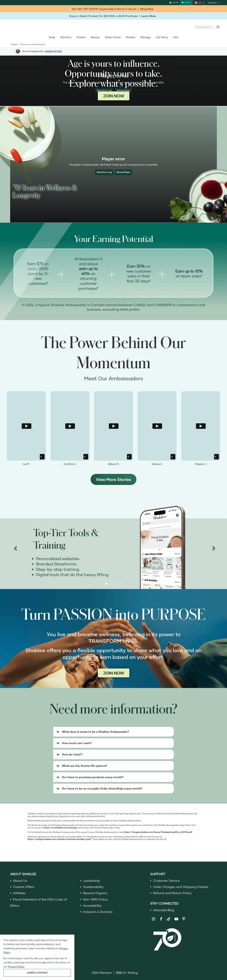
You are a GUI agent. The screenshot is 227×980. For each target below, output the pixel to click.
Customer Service (166, 881)
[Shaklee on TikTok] (169, 917)
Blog (164, 910)
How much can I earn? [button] (77, 743)
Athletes (19, 893)
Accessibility (92, 905)
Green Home (113, 37)
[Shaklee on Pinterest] (184, 919)
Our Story (162, 37)
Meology (146, 37)
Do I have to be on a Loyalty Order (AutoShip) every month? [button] (102, 788)
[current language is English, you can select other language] (214, 3)
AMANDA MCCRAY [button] (53, 51)
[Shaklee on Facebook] (161, 919)
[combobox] (205, 27)
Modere (131, 37)
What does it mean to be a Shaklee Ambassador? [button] (95, 732)
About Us (20, 881)
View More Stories (113, 479)
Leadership (92, 881)
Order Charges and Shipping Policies (181, 887)
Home (14, 44)
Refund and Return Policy (172, 893)
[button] (106, 584)
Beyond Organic (95, 893)
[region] (113, 547)
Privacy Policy (16, 966)
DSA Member (102, 973)
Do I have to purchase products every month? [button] (93, 777)
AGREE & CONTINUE (37, 973)
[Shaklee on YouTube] (176, 919)
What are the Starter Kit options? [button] (85, 766)
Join (176, 37)
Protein (81, 37)
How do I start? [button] (72, 754)
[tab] (113, 732)
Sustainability (93, 887)
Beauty (95, 37)
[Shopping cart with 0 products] (186, 3)
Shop (52, 37)
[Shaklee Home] (113, 27)
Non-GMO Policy (96, 899)
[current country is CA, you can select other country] (200, 3)
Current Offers (24, 887)
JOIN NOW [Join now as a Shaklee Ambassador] (114, 96)
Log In (174, 2)
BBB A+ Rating (127, 973)
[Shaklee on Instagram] (154, 919)
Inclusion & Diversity (98, 912)
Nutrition (66, 37)
